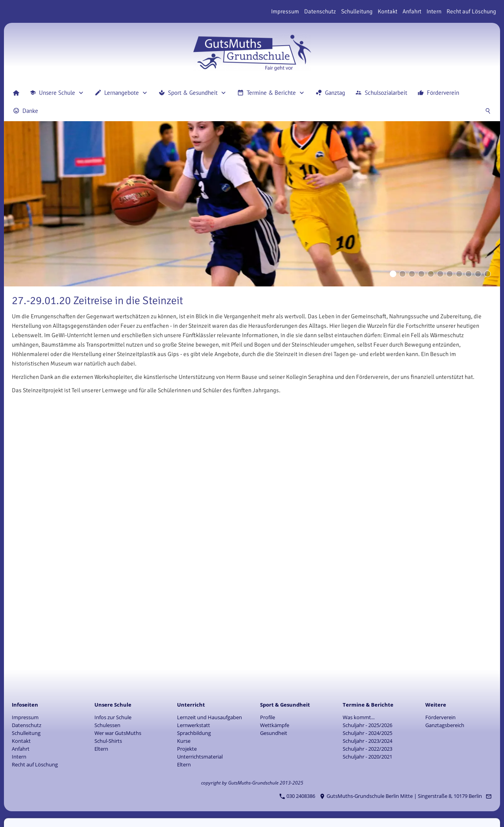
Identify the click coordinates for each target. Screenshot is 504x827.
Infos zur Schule (113, 717)
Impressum (285, 11)
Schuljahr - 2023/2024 (367, 741)
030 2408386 (297, 796)
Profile (268, 717)
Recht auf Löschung (471, 11)
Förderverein (440, 717)
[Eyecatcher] (450, 274)
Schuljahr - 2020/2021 (367, 757)
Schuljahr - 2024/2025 (367, 733)
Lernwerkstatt (194, 725)
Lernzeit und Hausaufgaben (210, 717)
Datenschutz (320, 11)
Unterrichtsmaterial (200, 757)
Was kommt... (359, 717)
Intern (434, 11)
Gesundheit (274, 733)
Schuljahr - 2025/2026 (367, 725)
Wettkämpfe (275, 725)
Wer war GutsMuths (118, 733)
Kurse (184, 741)
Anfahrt (412, 11)
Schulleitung (357, 11)
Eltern (101, 749)
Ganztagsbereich (445, 725)
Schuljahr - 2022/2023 (367, 749)
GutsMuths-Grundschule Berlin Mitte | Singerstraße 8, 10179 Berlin (401, 796)
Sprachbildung (194, 733)
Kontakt (388, 11)
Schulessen (107, 725)
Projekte (187, 749)
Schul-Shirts (108, 741)
